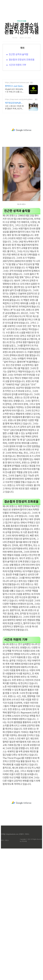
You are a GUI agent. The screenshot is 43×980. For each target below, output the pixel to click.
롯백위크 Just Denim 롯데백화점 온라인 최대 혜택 (15, 130)
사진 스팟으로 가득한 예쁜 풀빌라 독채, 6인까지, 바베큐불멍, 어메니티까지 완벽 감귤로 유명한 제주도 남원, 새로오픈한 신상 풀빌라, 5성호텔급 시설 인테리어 (15, 151)
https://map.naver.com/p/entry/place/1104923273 (19, 143)
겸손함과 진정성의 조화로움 (22, 60)
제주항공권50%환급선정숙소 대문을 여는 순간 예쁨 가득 (14, 147)
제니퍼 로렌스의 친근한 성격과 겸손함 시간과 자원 (22, 28)
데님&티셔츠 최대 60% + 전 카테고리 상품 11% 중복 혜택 (14, 134)
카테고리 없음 (21, 21)
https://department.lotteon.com (17, 126)
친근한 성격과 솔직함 (18, 55)
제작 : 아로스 (5, 884)
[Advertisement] (21, 96)
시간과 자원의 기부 (17, 65)
